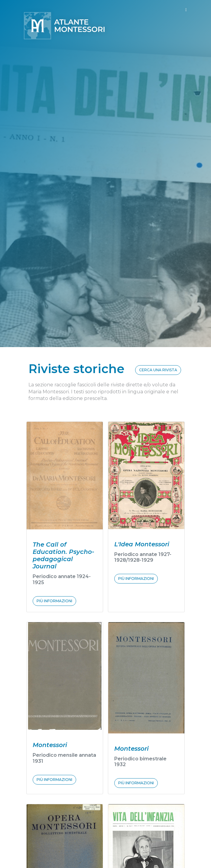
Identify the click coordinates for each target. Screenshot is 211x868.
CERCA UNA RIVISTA (158, 370)
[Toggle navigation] (186, 10)
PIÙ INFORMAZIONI (54, 601)
